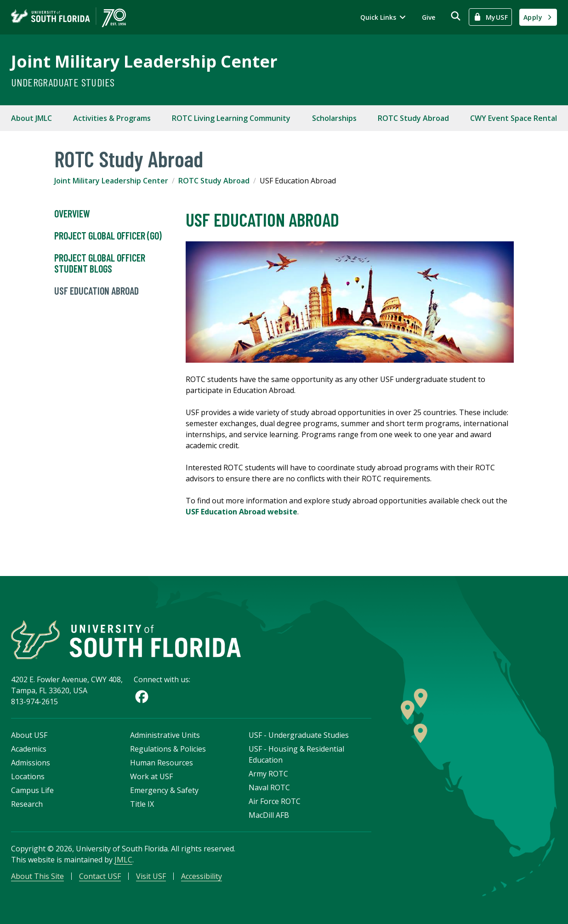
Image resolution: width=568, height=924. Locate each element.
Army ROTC (268, 774)
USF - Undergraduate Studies (299, 735)
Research (27, 804)
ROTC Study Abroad (413, 118)
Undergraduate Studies (63, 82)
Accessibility (202, 876)
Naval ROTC (269, 787)
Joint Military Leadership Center (144, 61)
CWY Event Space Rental (514, 118)
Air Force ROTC (275, 801)
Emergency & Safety (164, 790)
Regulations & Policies (168, 749)
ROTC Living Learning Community (231, 118)
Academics (29, 749)
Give (429, 17)
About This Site (37, 876)
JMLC (123, 860)
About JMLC (31, 118)
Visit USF (151, 876)
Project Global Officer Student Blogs (100, 263)
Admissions (31, 763)
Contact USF (100, 876)
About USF (29, 735)
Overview (72, 214)
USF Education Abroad (97, 291)
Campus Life (32, 790)
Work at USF (151, 776)
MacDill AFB (269, 815)
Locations (28, 776)
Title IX (142, 804)
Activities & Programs (112, 118)
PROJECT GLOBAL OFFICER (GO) (108, 236)
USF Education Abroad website (241, 512)
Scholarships (334, 118)
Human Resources (162, 763)
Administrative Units (165, 735)
